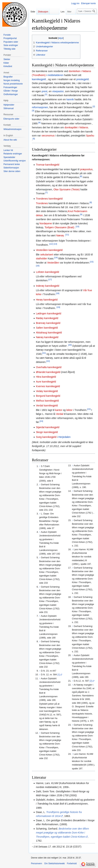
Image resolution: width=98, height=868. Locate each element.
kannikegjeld (39, 79)
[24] (41, 421)
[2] (94, 107)
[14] (56, 258)
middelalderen (55, 75)
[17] (50, 280)
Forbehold (72, 864)
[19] (58, 307)
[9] (81, 214)
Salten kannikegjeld (47, 328)
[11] (67, 234)
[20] (70, 345)
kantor (59, 410)
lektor (69, 410)
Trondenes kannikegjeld (49, 199)
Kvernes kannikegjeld (48, 386)
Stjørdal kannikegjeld (48, 427)
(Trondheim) (39, 75)
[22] (48, 361)
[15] (92, 262)
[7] (46, 192)
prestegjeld (83, 79)
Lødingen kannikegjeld (48, 313)
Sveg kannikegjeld (46, 437)
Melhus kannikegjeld (47, 401)
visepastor (58, 91)
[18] (58, 293)
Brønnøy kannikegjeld (48, 323)
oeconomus (48, 136)
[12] (51, 244)
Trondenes (42, 203)
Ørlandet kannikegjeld (48, 372)
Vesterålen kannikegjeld (49, 250)
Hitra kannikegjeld (46, 377)
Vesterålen (53, 263)
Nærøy (60, 235)
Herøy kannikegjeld (47, 300)
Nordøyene (46, 223)
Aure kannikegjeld (46, 382)
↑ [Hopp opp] (40, 466)
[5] (34, 139)
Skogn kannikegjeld (47, 432)
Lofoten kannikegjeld (47, 272)
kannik (70, 99)
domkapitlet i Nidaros (76, 127)
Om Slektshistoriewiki (54, 864)
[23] (89, 409)
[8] (91, 202)
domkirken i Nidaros (80, 71)
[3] (33, 110)
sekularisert (47, 255)
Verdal (60, 414)
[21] (44, 353)
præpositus (86, 169)
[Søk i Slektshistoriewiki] (87, 11)
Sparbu (90, 136)
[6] (81, 176)
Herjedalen (64, 437)
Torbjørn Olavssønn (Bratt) (59, 227)
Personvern (36, 864)
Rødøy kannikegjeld (47, 318)
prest (45, 91)
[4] (39, 122)
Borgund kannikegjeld (48, 396)
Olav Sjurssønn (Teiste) (67, 189)
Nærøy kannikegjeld (47, 337)
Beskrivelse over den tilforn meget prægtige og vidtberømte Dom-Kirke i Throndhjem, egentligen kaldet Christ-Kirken (62, 833)
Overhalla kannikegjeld (49, 367)
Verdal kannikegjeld (47, 406)
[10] (77, 226)
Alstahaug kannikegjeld (49, 333)
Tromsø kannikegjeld (47, 165)
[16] (38, 266)
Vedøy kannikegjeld (47, 391)
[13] (55, 244)
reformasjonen (40, 107)
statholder (41, 258)
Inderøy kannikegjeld (47, 286)
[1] (46, 94)
